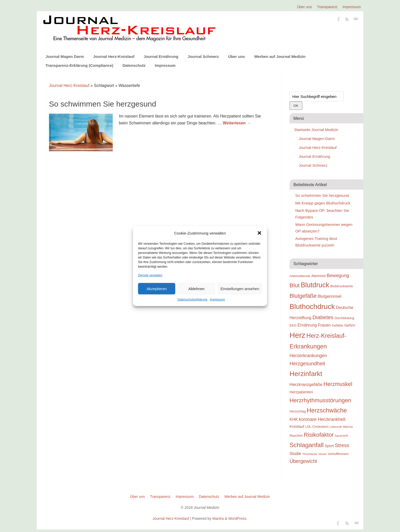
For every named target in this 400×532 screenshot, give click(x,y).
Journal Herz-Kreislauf (114, 56)
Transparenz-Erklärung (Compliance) (79, 65)
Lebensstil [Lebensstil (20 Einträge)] (336, 427)
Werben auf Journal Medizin (280, 56)
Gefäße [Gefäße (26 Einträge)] (337, 325)
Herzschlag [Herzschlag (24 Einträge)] (298, 411)
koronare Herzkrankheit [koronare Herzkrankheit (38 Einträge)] (322, 419)
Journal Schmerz (203, 56)
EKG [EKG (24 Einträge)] (293, 325)
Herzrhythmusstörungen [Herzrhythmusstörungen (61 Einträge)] (320, 400)
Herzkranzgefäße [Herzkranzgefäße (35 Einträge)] (306, 385)
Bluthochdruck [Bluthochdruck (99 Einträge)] (312, 307)
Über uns (304, 7)
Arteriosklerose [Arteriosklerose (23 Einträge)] (300, 276)
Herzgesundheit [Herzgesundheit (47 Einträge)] (307, 364)
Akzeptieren (157, 289)
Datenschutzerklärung (192, 300)
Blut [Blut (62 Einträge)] (295, 285)
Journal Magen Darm (65, 56)
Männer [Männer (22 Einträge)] (348, 427)
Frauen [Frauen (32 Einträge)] (324, 325)
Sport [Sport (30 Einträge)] (329, 446)
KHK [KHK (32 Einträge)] (294, 419)
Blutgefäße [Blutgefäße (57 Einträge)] (303, 296)
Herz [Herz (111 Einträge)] (297, 335)
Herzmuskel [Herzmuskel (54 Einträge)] (338, 384)
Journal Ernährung (161, 56)
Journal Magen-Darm (317, 139)
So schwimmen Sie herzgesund (103, 104)
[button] (259, 233)
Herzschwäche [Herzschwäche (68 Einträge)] (327, 410)
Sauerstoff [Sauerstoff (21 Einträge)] (341, 436)
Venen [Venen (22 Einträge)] (323, 454)
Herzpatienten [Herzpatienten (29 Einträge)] (301, 392)
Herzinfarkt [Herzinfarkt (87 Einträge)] (306, 374)
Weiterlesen (237, 123)
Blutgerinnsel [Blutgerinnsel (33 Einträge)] (329, 296)
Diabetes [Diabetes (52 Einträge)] (323, 317)
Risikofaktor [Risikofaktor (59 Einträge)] (319, 435)
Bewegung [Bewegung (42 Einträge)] (338, 275)
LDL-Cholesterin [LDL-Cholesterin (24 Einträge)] (317, 427)
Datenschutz (134, 65)
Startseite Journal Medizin (316, 130)
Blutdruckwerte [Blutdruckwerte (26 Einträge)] (341, 286)
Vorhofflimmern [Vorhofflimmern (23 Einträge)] (338, 454)
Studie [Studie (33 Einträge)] (295, 453)
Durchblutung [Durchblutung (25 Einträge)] (344, 318)
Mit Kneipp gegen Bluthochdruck (323, 203)
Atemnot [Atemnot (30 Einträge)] (318, 276)
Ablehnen (196, 289)
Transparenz (327, 7)
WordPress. (238, 518)
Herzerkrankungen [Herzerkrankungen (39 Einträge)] (308, 356)
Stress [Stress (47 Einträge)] (342, 445)
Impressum (217, 300)
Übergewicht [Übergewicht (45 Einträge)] (303, 461)
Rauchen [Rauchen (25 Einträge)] (296, 436)
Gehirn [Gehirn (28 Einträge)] (350, 325)
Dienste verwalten (150, 275)
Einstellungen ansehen (240, 289)
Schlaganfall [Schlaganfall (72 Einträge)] (307, 445)
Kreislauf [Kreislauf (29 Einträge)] (297, 426)
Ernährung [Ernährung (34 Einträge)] (307, 325)
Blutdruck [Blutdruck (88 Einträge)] (315, 285)
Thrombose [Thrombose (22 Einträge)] (310, 454)
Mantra (218, 518)
